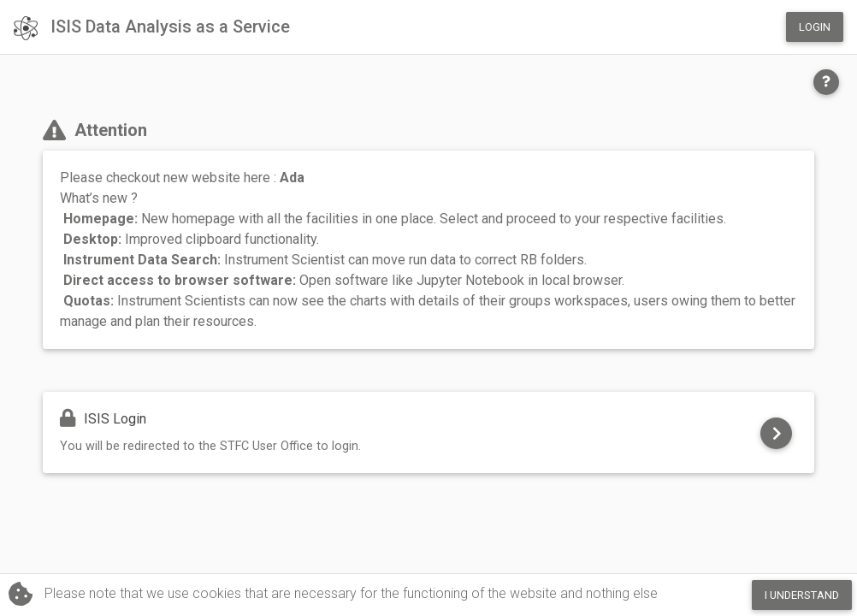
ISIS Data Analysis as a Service (152, 28)
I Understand (802, 595)
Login (815, 27)
